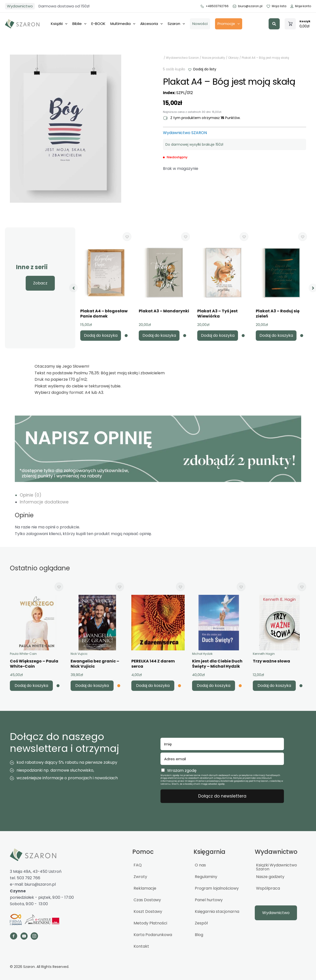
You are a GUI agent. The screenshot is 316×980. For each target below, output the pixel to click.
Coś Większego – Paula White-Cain (34, 664)
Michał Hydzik (202, 654)
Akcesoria (151, 24)
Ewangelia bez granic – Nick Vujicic (95, 664)
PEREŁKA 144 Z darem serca (153, 664)
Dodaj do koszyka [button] (101, 335)
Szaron (176, 24)
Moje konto (301, 6)
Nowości (200, 24)
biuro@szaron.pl (247, 6)
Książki (59, 24)
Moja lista (276, 6)
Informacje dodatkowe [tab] (44, 502)
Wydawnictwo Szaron (182, 58)
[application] (65, 24)
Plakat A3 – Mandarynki (164, 311)
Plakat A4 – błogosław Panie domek (104, 314)
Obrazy (233, 58)
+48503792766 (214, 6)
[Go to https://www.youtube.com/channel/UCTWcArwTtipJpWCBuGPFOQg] (24, 937)
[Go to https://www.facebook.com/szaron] (14, 937)
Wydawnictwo (20, 6)
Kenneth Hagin (264, 654)
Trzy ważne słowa (271, 661)
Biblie (79, 24)
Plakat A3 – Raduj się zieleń (278, 314)
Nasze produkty (214, 58)
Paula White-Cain (23, 654)
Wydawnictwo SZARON (185, 133)
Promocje (229, 24)
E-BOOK (98, 24)
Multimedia (123, 24)
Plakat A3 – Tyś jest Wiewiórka (217, 314)
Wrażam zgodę (182, 770)
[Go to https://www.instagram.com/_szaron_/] (34, 937)
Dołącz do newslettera (222, 796)
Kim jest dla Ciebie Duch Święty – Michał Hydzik (217, 664)
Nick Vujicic (79, 654)
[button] (274, 24)
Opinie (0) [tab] (30, 495)
